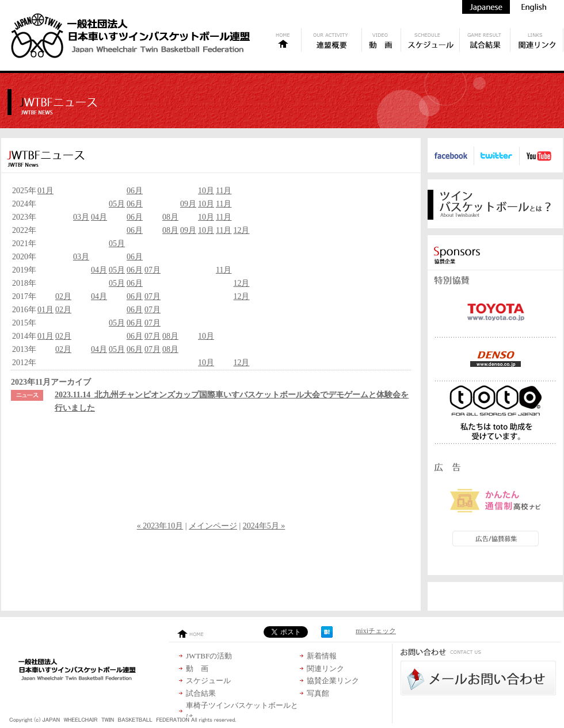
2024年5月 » (264, 526)
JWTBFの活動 (209, 656)
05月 (117, 204)
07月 (153, 270)
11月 (224, 191)
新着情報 (322, 656)
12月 (241, 230)
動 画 (197, 668)
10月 (206, 191)
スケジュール (208, 681)
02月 (63, 296)
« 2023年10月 (160, 526)
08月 (170, 217)
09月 (188, 204)
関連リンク (325, 668)
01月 (45, 191)
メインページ (213, 526)
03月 (81, 217)
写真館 (318, 693)
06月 (135, 191)
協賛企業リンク (333, 681)
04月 (99, 217)
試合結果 (201, 693)
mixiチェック (376, 631)
